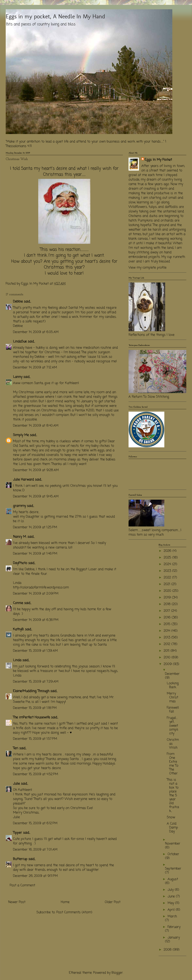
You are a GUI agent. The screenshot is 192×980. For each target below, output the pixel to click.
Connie (18, 603)
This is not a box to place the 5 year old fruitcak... (173, 795)
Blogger (117, 973)
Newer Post (17, 902)
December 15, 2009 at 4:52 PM (36, 774)
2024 (168, 564)
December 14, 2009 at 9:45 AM (36, 496)
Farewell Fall (173, 710)
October (173, 854)
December (172, 674)
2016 (168, 618)
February (174, 927)
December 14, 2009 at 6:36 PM (36, 620)
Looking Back (173, 685)
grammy (19, 506)
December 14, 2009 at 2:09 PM (36, 594)
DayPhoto (20, 563)
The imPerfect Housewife (31, 717)
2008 (168, 950)
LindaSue (20, 342)
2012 (168, 644)
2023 (168, 571)
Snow (171, 817)
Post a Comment (22, 885)
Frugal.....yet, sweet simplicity (172, 726)
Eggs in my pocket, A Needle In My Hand (55, 16)
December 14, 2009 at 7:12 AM (35, 368)
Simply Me (21, 435)
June (172, 896)
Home (65, 902)
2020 (168, 591)
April (172, 910)
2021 (168, 584)
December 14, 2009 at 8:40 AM (36, 426)
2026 (168, 551)
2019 (168, 598)
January (174, 938)
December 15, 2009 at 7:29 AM (36, 682)
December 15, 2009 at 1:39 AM (35, 651)
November (173, 844)
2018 (168, 604)
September (173, 869)
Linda (17, 660)
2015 (168, 624)
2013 (168, 637)
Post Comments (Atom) (74, 912)
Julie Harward (23, 480)
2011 (167, 651)
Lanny (18, 377)
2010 (168, 657)
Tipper (17, 833)
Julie (16, 784)
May (171, 903)
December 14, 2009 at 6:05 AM (36, 332)
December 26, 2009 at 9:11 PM (35, 876)
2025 (168, 558)
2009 (168, 664)
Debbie (18, 302)
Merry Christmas (172, 697)
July (171, 890)
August (173, 879)
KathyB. (18, 629)
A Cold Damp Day (172, 828)
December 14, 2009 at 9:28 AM (36, 470)
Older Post (113, 902)
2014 (168, 631)
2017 (167, 611)
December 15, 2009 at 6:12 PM (35, 823)
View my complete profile (147, 268)
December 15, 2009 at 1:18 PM (35, 708)
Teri (16, 748)
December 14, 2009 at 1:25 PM (35, 527)
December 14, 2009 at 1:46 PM (35, 554)
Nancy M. (20, 537)
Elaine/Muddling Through (31, 691)
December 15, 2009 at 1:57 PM (35, 739)
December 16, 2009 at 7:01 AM (35, 850)
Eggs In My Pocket (158, 160)
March (172, 916)
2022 (168, 578)
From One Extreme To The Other (173, 764)
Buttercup (20, 859)
